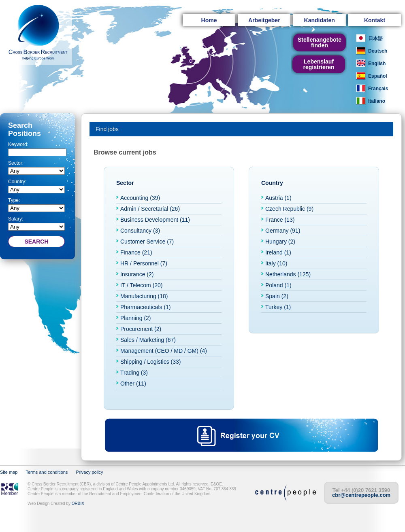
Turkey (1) (278, 307)
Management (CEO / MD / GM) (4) (164, 351)
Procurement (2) (141, 329)
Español (378, 76)
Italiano (377, 101)
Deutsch (378, 51)
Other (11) (133, 384)
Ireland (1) (278, 252)
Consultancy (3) (140, 231)
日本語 (375, 38)
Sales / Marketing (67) (148, 340)
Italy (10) (276, 263)
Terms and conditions (47, 472)
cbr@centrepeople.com (361, 495)
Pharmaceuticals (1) (146, 307)
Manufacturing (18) (144, 296)
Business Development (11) (155, 220)
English (377, 64)
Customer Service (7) (147, 242)
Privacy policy (89, 472)
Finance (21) (136, 252)
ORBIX (78, 503)
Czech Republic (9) (289, 209)
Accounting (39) (140, 198)
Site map (9, 472)
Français (378, 89)
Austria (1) (278, 198)
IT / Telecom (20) (142, 285)
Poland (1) (278, 285)
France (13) (280, 220)
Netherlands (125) (288, 274)
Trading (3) (134, 373)
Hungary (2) (280, 242)
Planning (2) (136, 318)
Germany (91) (283, 231)
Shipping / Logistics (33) (150, 362)
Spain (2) (277, 296)
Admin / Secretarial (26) (150, 209)
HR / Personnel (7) (144, 263)
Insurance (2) (137, 274)
